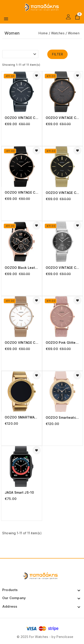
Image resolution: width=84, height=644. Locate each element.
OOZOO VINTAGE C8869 (22, 192)
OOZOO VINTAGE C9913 (63, 193)
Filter (57, 54)
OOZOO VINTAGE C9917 (22, 343)
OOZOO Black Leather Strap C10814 (22, 268)
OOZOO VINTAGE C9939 (63, 268)
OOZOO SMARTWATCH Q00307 (22, 417)
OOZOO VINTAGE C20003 (22, 118)
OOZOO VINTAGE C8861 (63, 118)
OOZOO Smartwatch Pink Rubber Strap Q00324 (63, 417)
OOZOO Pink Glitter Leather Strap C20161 (63, 343)
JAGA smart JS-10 (19, 492)
